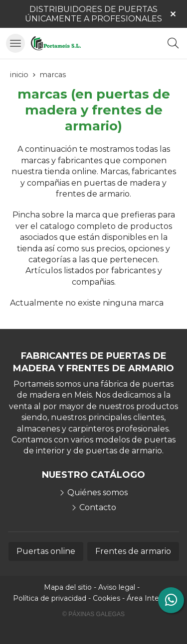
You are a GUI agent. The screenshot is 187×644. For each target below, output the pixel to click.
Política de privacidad (50, 598)
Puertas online (46, 551)
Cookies (106, 598)
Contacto (98, 507)
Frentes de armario (133, 551)
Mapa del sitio (68, 587)
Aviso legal (117, 587)
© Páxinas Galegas (93, 614)
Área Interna (148, 598)
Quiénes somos (97, 492)
